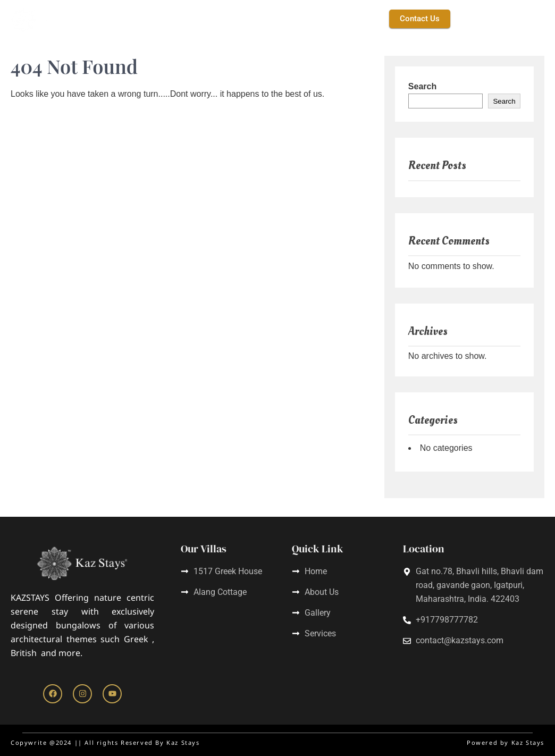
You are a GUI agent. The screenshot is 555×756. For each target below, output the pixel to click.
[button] (311, 19)
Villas (311, 19)
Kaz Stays (169, 19)
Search (422, 86)
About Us (219, 19)
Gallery (357, 19)
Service (266, 19)
